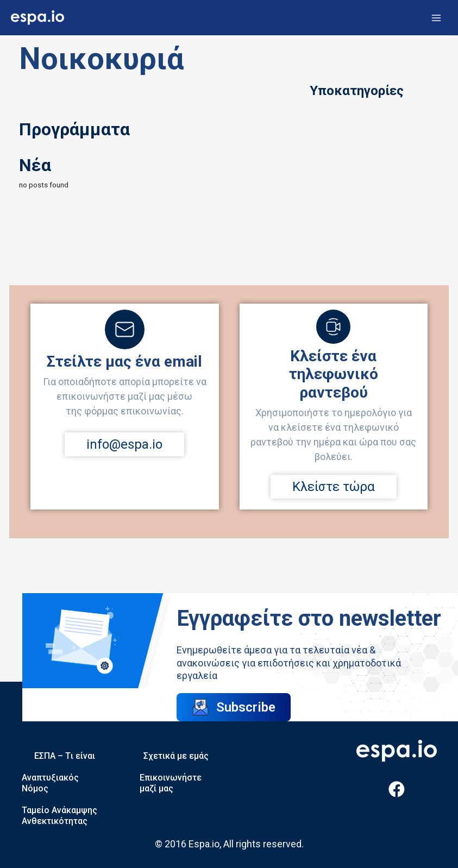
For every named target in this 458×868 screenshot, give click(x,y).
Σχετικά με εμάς (176, 756)
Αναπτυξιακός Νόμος (50, 783)
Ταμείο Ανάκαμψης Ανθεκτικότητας (59, 816)
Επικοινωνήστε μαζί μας (171, 783)
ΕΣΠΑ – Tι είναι (65, 756)
